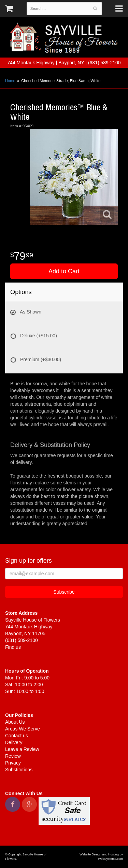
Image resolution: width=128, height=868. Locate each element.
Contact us (17, 736)
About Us (15, 722)
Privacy (13, 763)
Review (13, 756)
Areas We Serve (23, 729)
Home (10, 81)
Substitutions (19, 770)
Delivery (14, 742)
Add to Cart (64, 271)
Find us (13, 647)
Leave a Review (22, 749)
